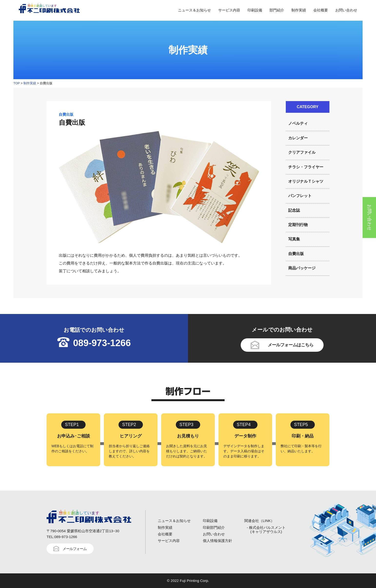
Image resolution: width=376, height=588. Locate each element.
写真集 (294, 239)
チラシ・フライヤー (306, 167)
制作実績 (299, 10)
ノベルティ (298, 123)
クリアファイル (302, 152)
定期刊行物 (298, 225)
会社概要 (321, 10)
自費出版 (296, 254)
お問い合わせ (346, 10)
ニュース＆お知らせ (194, 10)
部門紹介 (277, 10)
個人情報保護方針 (218, 541)
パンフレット (300, 196)
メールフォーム (75, 549)
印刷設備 (255, 10)
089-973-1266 (102, 343)
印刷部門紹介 (214, 527)
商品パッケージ (302, 268)
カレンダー (298, 138)
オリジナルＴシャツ (306, 181)
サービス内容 (229, 10)
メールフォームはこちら (291, 345)
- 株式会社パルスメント (266, 530)
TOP (17, 83)
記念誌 (294, 210)
